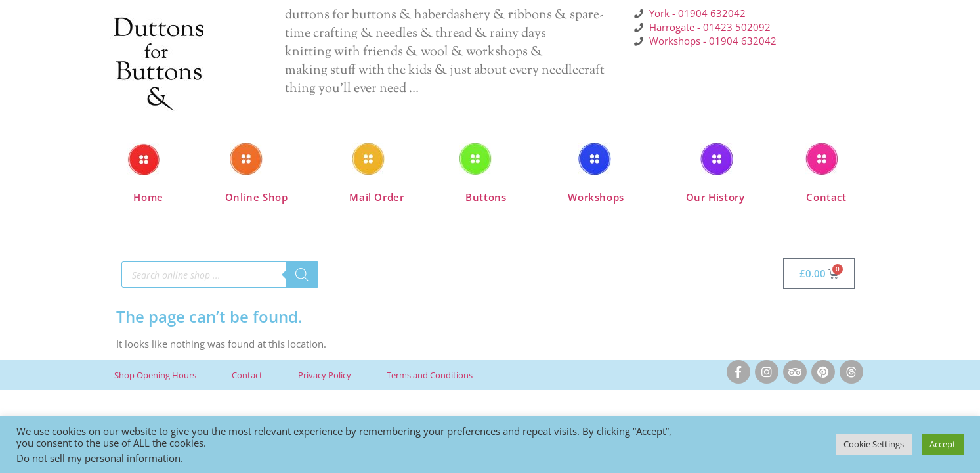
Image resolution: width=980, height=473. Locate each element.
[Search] (302, 275)
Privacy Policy (325, 375)
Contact (826, 197)
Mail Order (376, 197)
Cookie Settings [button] (874, 444)
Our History (715, 197)
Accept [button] (943, 444)
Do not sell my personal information (98, 458)
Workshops (596, 197)
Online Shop (257, 197)
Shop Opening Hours (155, 375)
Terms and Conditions (430, 375)
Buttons (486, 197)
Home (148, 197)
